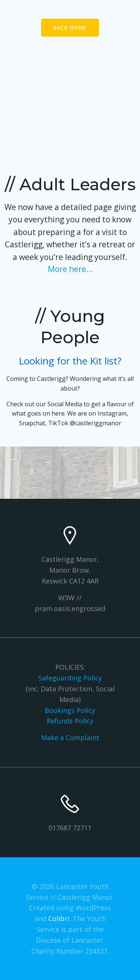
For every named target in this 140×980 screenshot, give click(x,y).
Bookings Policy (70, 710)
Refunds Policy (70, 721)
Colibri (59, 918)
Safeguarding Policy (70, 678)
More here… (70, 269)
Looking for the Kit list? (70, 361)
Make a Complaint (70, 738)
